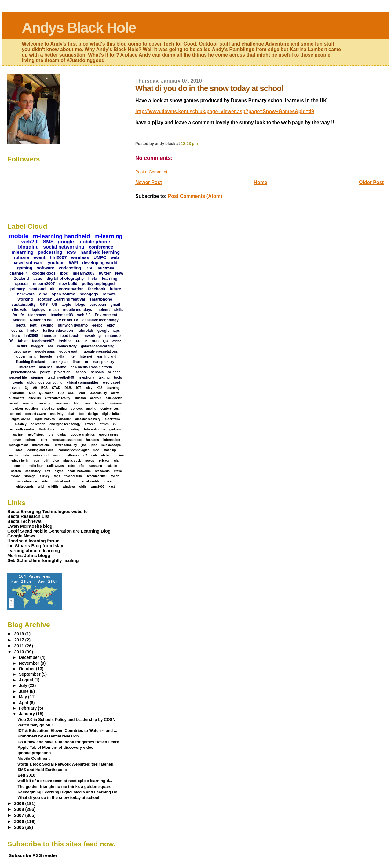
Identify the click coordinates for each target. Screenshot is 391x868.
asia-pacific (114, 398)
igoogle (46, 356)
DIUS (68, 388)
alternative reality (57, 398)
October (27, 669)
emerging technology (65, 424)
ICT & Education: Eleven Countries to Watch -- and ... (67, 731)
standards (102, 471)
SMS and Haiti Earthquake (42, 770)
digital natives (45, 419)
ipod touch (70, 336)
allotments (16, 398)
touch (115, 476)
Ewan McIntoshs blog (30, 526)
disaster (65, 419)
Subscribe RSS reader (33, 855)
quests (19, 466)
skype (59, 471)
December (30, 657)
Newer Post (149, 182)
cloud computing (55, 409)
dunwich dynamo (73, 325)
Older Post (371, 182)
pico (56, 461)
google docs (44, 273)
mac (96, 450)
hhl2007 (58, 257)
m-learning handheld (62, 236)
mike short (41, 455)
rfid (82, 466)
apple (66, 305)
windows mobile (75, 487)
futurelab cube (95, 429)
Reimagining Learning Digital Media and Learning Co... (69, 792)
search (16, 471)
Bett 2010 (26, 775)
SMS (48, 242)
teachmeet (37, 315)
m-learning (108, 236)
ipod (64, 273)
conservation (71, 289)
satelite (112, 466)
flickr (93, 278)
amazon (80, 398)
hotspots (93, 440)
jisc (84, 445)
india (60, 356)
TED (60, 393)
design (93, 414)
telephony (86, 377)
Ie (86, 341)
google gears (108, 435)
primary (18, 289)
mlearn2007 (44, 284)
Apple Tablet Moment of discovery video (55, 747)
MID (32, 393)
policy (45, 372)
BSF (90, 268)
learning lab (59, 362)
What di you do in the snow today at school (209, 88)
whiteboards (25, 487)
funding (74, 429)
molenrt (103, 310)
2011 (20, 646)
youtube (56, 263)
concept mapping (84, 409)
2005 (20, 827)
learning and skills (40, 450)
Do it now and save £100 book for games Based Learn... (70, 742)
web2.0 (30, 242)
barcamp (44, 403)
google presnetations (101, 351)
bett (33, 325)
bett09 (22, 346)
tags (57, 476)
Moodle (19, 320)
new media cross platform (91, 367)
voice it (109, 481)
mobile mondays (78, 310)
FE (78, 341)
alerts (115, 393)
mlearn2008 (84, 273)
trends (18, 382)
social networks (79, 471)
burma (100, 403)
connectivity (67, 346)
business (115, 403)
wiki (41, 487)
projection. (63, 372)
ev (115, 424)
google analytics (83, 435)
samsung (95, 466)
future (115, 289)
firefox (33, 331)
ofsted (106, 455)
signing (37, 377)
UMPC (100, 257)
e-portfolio (112, 419)
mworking (92, 336)
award (14, 403)
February (28, 708)
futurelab (85, 331)
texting (104, 377)
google (66, 242)
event (39, 257)
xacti (112, 487)
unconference (27, 481)
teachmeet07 (43, 341)
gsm (44, 440)
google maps (109, 331)
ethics (104, 424)
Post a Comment (151, 172)
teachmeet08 (62, 315)
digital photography (65, 278)
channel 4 (19, 273)
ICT (79, 388)
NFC (95, 341)
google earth (69, 351)
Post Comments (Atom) (195, 196)
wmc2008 (97, 487)
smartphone (101, 299)
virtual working (65, 481)
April (24, 703)
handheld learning (100, 252)
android (96, 398)
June (24, 691)
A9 (35, 388)
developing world (100, 263)
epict (111, 325)
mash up (110, 450)
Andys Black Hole (79, 28)
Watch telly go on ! (35, 725)
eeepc (97, 325)
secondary (33, 471)
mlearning (23, 252)
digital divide (21, 419)
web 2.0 (84, 315)
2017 (20, 640)
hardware (26, 294)
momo (61, 367)
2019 (20, 634)
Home (260, 182)
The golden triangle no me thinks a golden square (64, 787)
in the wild (18, 310)
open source (63, 294)
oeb (94, 455)
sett (48, 471)
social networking (64, 247)
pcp (36, 461)
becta (21, 325)
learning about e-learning (34, 551)
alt (52, 289)
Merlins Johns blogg (29, 556)
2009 (20, 803)
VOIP (82, 393)
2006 (20, 822)
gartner (18, 435)
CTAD (56, 388)
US (55, 305)
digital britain (112, 414)
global (62, 435)
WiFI (73, 263)
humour (49, 336)
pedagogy (89, 294)
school (81, 372)
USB (71, 393)
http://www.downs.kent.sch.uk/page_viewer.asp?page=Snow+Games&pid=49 (225, 111)
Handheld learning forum (33, 541)
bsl (50, 346)
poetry (90, 461)
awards (28, 403)
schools (97, 372)
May (24, 697)
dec (81, 414)
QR (106, 341)
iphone (22, 257)
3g (27, 388)
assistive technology (100, 320)
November (30, 663)
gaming (25, 268)
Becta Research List (28, 516)
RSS (71, 252)
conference (101, 247)
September (30, 674)
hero (16, 336)
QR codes (46, 393)
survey (45, 476)
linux (77, 362)
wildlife (53, 487)
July (24, 686)
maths (14, 455)
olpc (43, 294)
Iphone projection (34, 753)
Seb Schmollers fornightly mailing (43, 560)
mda (26, 455)
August (27, 680)
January (27, 714)
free (61, 429)
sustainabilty (23, 304)
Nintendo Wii (41, 320)
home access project (66, 440)
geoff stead (36, 435)
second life (18, 377)
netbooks (72, 455)
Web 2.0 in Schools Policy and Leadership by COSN (66, 720)
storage (30, 476)
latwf (19, 450)
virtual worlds (90, 481)
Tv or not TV (68, 320)
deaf (71, 414)
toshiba (65, 341)
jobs (94, 445)
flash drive (46, 429)
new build (68, 284)
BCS (44, 388)
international (42, 445)
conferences (110, 409)
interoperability (66, 445)
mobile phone (94, 242)
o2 (85, 455)
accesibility (99, 393)
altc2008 (35, 398)
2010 (20, 652)
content (15, 414)
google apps (45, 351)
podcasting (50, 252)
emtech (90, 424)
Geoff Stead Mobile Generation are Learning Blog (59, 531)
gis (51, 435)
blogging (28, 247)
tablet (23, 341)
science (114, 372)
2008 (20, 809)
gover (17, 440)
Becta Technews (24, 521)
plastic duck (72, 461)
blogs (80, 305)
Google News (21, 536)
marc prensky (103, 362)
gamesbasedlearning (98, 346)
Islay (89, 388)
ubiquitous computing (45, 382)
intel (72, 356)
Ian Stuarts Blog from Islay (35, 546)
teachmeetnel (97, 476)
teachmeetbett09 (61, 377)
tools (118, 377)
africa (117, 341)
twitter (105, 273)
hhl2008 (31, 336)
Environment (106, 315)
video (45, 481)
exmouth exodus (22, 429)
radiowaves (55, 466)
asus (38, 278)
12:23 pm (189, 144)
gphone (31, 440)
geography (22, 351)
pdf (46, 461)
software (46, 268)
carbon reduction (25, 409)
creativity (57, 414)
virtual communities (83, 382)
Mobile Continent (34, 758)
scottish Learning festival (61, 299)
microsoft (27, 367)
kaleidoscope (111, 445)
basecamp (62, 403)
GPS (44, 305)
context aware (36, 414)
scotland (37, 289)
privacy (104, 461)
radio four (36, 466)
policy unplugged (98, 284)
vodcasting (70, 268)
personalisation (23, 372)
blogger (37, 346)
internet (86, 356)
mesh (54, 310)
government (26, 356)
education (38, 424)
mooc (57, 455)
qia (116, 461)
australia (106, 268)
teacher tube (73, 476)
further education (58, 331)
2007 (20, 815)
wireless (80, 257)
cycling (47, 325)
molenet (45, 367)
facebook (97, 289)
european (98, 305)
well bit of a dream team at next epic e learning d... (65, 781)
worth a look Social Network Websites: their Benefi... (67, 764)
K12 (99, 388)
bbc (77, 403)
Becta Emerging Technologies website (48, 512)
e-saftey (21, 424)
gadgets (115, 429)
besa (87, 403)
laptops (38, 310)
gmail (115, 305)
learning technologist (73, 450)
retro (72, 466)
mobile (19, 236)
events (17, 331)
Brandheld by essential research (48, 736)
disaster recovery (88, 419)
